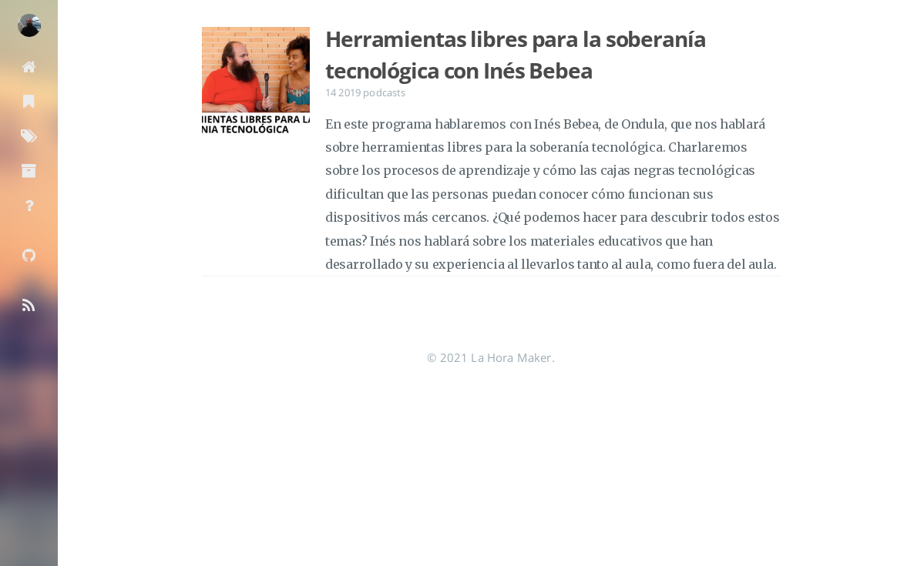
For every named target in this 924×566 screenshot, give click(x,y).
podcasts (384, 92)
